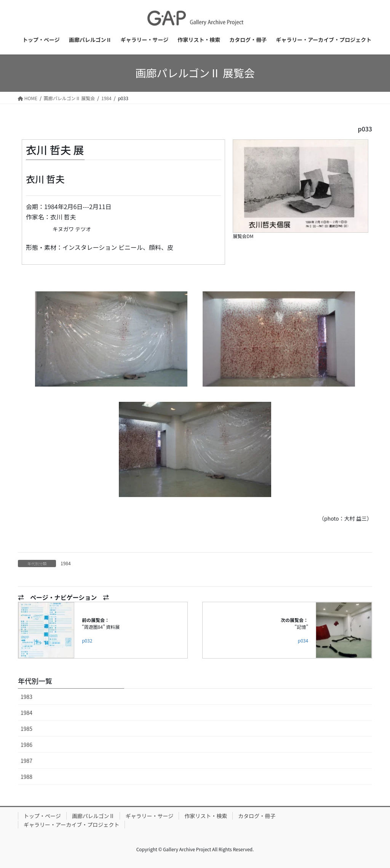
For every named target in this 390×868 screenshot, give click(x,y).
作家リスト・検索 (206, 816)
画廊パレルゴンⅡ (93, 816)
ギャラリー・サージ (149, 816)
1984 (66, 563)
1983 (26, 697)
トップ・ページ (42, 816)
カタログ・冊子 (257, 816)
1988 (26, 777)
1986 (26, 745)
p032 (87, 640)
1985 (26, 729)
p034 (303, 640)
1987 (26, 761)
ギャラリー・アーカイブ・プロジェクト (71, 825)
